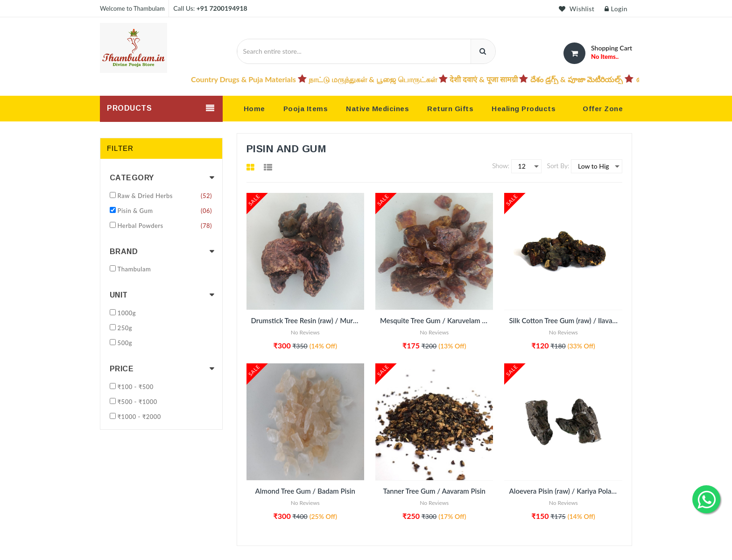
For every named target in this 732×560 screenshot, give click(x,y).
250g (125, 328)
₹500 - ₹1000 (137, 402)
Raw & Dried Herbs (165, 196)
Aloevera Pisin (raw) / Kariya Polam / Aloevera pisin (565, 491)
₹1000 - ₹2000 (139, 417)
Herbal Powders (165, 226)
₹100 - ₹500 (136, 387)
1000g (127, 313)
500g (125, 343)
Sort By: (558, 166)
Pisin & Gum (165, 211)
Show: (501, 166)
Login (616, 9)
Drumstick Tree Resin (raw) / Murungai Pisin (308, 320)
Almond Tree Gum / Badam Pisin (305, 491)
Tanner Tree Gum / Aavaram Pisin (434, 491)
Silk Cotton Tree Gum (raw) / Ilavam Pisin (565, 320)
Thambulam (134, 269)
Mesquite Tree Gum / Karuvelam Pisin (436, 320)
